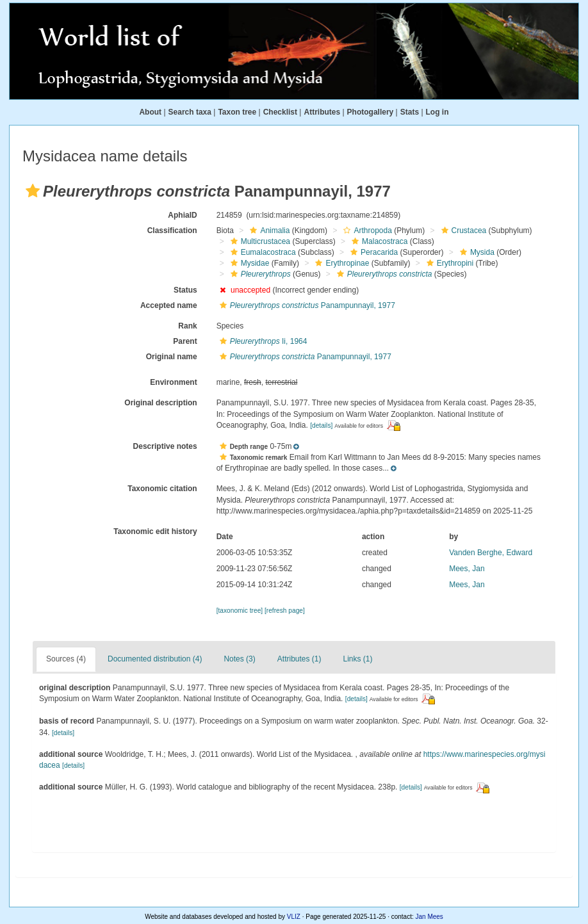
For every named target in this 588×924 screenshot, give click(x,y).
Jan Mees (429, 917)
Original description (160, 403)
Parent (185, 341)
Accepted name (169, 305)
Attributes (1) (299, 659)
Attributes (322, 112)
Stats (410, 112)
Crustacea (462, 231)
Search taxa (190, 112)
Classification (172, 231)
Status (185, 290)
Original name (172, 357)
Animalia (268, 231)
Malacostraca (378, 241)
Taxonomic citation (162, 489)
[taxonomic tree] (240, 611)
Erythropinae (340, 263)
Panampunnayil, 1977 (306, 305)
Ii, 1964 (262, 341)
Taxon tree (237, 112)
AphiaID (182, 215)
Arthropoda (366, 231)
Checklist (280, 112)
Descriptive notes (165, 446)
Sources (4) (66, 659)
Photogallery (371, 112)
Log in (437, 112)
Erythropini (448, 263)
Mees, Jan (467, 569)
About (150, 112)
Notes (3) (239, 659)
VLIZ (294, 917)
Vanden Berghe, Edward (491, 553)
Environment (173, 382)
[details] (321, 426)
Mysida (476, 252)
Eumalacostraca (262, 252)
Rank (187, 326)
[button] (33, 191)
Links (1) (358, 659)
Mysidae (249, 263)
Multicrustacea (259, 241)
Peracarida (372, 252)
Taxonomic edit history (155, 531)
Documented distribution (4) (155, 659)
